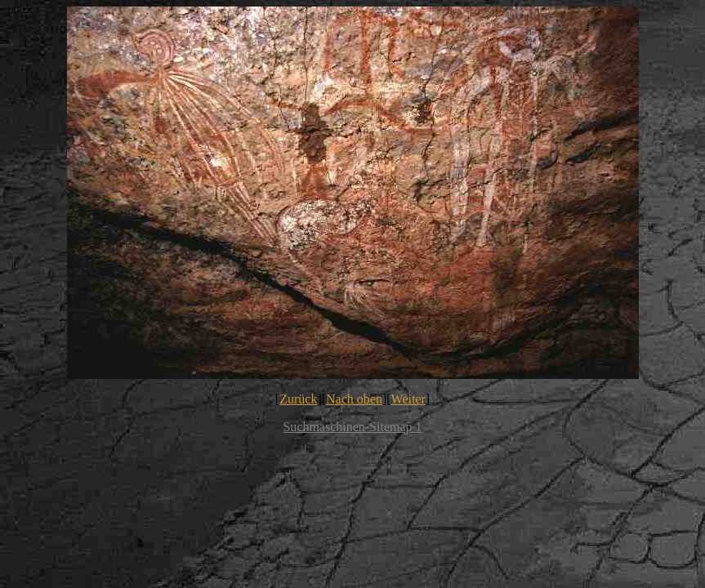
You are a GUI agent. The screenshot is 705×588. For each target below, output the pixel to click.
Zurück (298, 399)
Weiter (408, 399)
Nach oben (354, 399)
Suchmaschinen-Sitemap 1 (352, 427)
